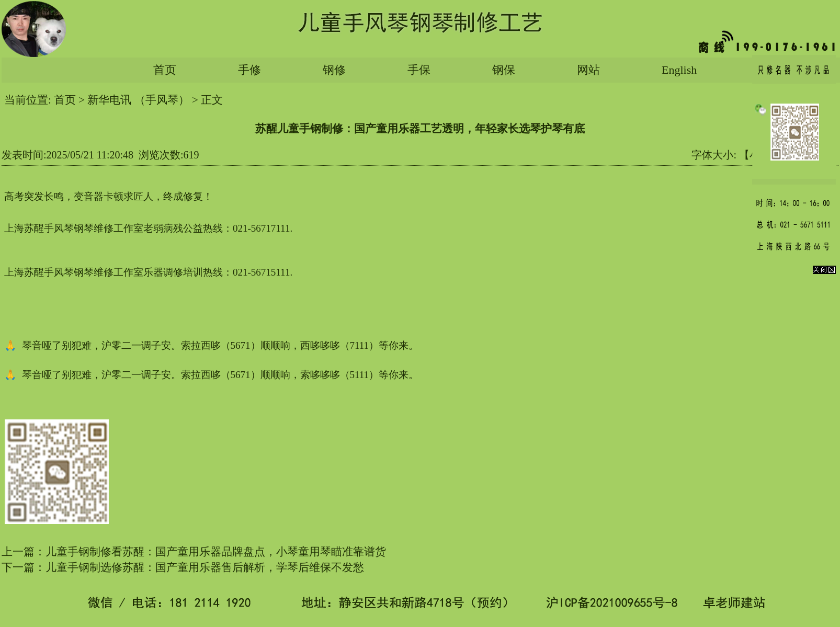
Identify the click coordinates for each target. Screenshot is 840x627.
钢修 (334, 70)
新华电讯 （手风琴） (138, 100)
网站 (588, 70)
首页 (165, 70)
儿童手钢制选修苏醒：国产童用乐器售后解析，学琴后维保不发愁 (205, 567)
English (679, 70)
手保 (419, 70)
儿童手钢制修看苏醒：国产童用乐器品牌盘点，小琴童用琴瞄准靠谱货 (216, 552)
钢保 (504, 70)
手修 (249, 70)
